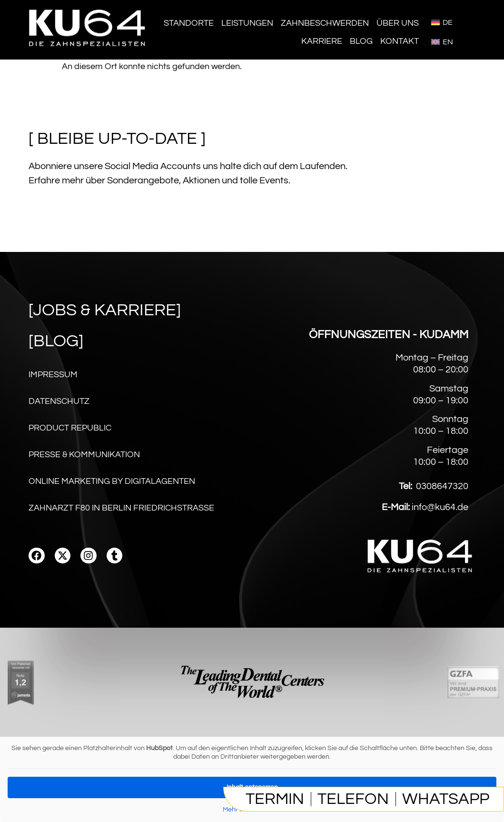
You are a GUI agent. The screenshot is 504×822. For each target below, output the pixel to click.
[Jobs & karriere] (105, 310)
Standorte (189, 23)
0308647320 (442, 486)
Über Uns (398, 23)
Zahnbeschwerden (325, 23)
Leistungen (247, 23)
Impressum (53, 375)
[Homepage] (88, 52)
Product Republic (70, 428)
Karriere (322, 41)
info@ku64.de (440, 507)
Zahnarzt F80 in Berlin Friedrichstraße (121, 508)
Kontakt (400, 41)
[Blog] (56, 341)
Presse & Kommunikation (84, 455)
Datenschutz (59, 401)
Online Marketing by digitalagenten (112, 481)
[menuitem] (442, 22)
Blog (361, 41)
